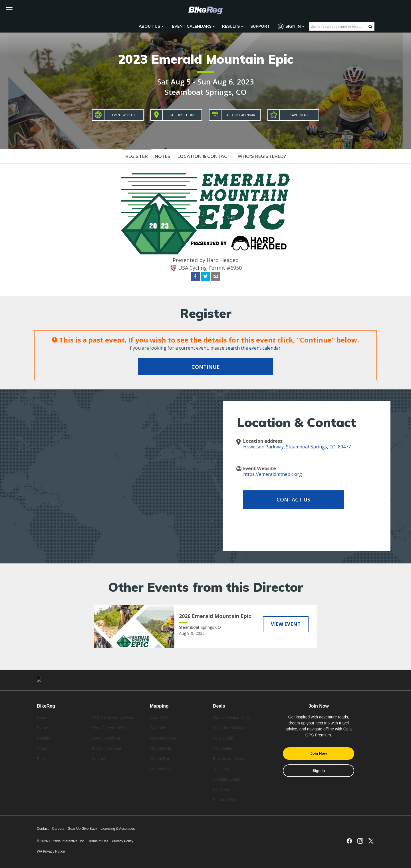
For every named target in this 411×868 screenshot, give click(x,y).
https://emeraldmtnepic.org (273, 474)
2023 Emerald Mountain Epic (206, 59)
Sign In (291, 26)
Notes (163, 156)
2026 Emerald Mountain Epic (215, 616)
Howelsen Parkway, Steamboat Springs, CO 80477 (297, 447)
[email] (216, 277)
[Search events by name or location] (339, 26)
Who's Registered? (262, 156)
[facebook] (195, 277)
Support (260, 26)
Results (233, 26)
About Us (151, 26)
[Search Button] (370, 27)
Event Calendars (194, 26)
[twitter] (205, 277)
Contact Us (289, 500)
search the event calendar (253, 348)
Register (137, 156)
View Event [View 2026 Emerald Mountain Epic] (286, 624)
